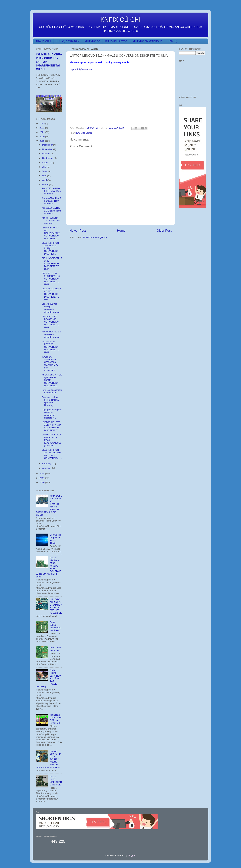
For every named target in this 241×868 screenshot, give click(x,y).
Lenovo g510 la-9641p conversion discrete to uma (51, 308)
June (45, 171)
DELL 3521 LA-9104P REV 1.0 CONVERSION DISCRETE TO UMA (51, 279)
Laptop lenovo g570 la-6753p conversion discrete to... (52, 414)
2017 (42, 478)
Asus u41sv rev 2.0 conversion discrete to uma (51, 334)
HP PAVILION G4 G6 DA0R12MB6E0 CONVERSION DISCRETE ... (51, 233)
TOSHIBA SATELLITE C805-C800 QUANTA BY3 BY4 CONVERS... (50, 364)
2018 (42, 474)
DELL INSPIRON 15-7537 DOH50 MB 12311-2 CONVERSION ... (52, 454)
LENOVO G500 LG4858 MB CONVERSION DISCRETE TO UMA (51, 322)
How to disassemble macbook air (52, 391)
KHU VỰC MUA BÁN (68, 41)
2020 (42, 137)
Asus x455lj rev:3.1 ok (55, 649)
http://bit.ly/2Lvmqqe (81, 70)
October (47, 154)
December (48, 145)
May (45, 176)
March (46, 184)
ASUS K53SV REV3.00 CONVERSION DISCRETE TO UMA (51, 347)
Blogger (132, 855)
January (47, 468)
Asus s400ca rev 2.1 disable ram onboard (51, 220)
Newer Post (78, 231)
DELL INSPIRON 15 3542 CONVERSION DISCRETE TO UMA (52, 264)
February (47, 464)
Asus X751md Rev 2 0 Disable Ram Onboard (51, 191)
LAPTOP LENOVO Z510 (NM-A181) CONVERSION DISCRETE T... (51, 426)
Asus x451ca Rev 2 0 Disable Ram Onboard (51, 201)
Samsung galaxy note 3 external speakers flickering (50, 401)
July (45, 167)
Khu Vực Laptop (84, 133)
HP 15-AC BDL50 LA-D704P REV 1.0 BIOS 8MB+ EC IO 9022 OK (56, 606)
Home (121, 231)
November (48, 149)
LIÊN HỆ (172, 41)
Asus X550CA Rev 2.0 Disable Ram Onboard (51, 211)
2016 (42, 482)
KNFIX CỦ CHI (120, 20)
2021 (42, 132)
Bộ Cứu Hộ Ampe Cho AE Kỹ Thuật (55, 539)
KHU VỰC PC (92, 41)
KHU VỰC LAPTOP (116, 41)
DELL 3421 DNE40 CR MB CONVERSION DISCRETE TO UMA (51, 294)
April (45, 180)
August (46, 163)
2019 (42, 141)
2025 (42, 123)
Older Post (164, 231)
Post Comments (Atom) (95, 237)
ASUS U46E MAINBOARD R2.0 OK (56, 781)
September (48, 158)
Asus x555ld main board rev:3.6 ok (55, 626)
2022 (42, 128)
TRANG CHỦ (43, 41)
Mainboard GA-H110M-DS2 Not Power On (56, 719)
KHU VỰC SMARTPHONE (147, 41)
